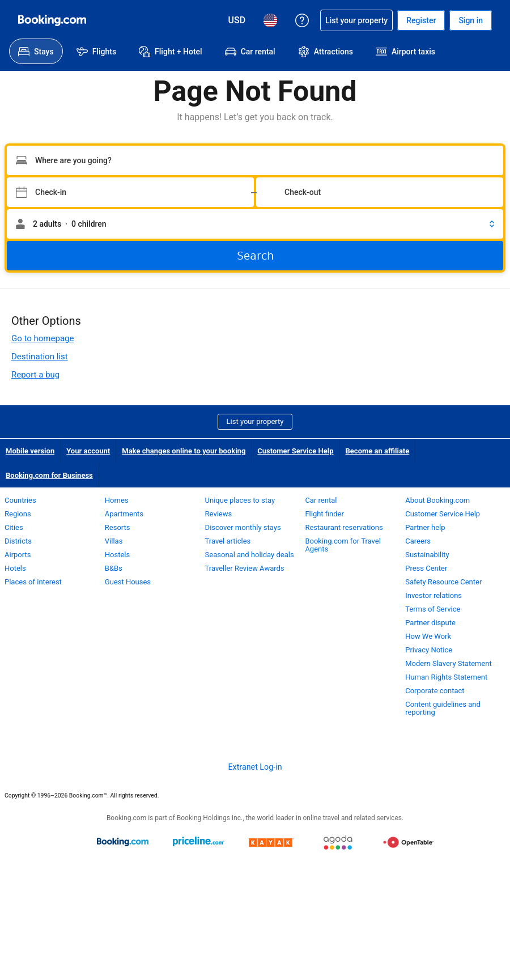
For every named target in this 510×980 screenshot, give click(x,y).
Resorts (118, 527)
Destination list (40, 357)
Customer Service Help (295, 451)
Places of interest (33, 582)
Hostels (117, 555)
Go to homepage (42, 338)
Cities (14, 527)
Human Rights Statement (446, 677)
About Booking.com (437, 500)
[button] (255, 224)
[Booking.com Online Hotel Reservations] (52, 20)
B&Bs (114, 568)
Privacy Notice (429, 650)
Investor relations (433, 595)
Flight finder (324, 514)
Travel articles (228, 541)
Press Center (426, 568)
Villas (114, 541)
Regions (18, 514)
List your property (255, 421)
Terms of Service (433, 609)
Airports (18, 555)
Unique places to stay (240, 500)
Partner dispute (430, 623)
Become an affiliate (378, 451)
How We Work (428, 636)
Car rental (321, 500)
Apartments (124, 514)
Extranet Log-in (255, 767)
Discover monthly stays (243, 527)
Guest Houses (128, 582)
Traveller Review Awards (245, 568)
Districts (18, 541)
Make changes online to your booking (184, 451)
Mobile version (30, 451)
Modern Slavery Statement (449, 663)
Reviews (219, 514)
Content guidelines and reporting (443, 708)
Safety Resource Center (443, 582)
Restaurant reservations (344, 527)
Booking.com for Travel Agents (343, 545)
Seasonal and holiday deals (250, 555)
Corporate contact (435, 691)
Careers (418, 541)
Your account (88, 451)
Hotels (15, 568)
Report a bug (35, 375)
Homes (117, 500)
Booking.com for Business (49, 475)
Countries (20, 500)
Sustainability (427, 555)
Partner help (425, 527)
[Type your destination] (255, 160)
